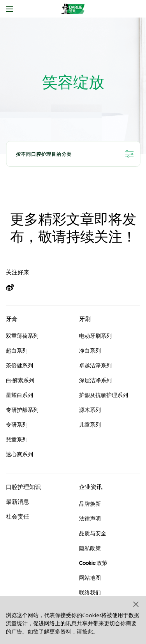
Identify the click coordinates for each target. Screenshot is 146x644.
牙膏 (12, 319)
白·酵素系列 (20, 380)
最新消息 (18, 502)
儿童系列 (90, 425)
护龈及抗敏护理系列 (104, 395)
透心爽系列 (19, 454)
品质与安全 (93, 533)
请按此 (85, 632)
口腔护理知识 (23, 487)
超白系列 (17, 351)
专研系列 (17, 425)
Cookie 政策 (93, 563)
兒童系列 (17, 439)
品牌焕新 (90, 504)
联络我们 (90, 593)
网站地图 (90, 578)
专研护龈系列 (22, 410)
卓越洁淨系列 (95, 365)
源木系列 (90, 410)
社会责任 (18, 516)
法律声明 (90, 519)
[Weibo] (13, 288)
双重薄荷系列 (22, 336)
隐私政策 (90, 548)
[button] (136, 604)
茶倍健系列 (19, 365)
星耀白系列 (19, 395)
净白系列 (90, 351)
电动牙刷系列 (95, 336)
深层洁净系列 (95, 380)
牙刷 (85, 319)
